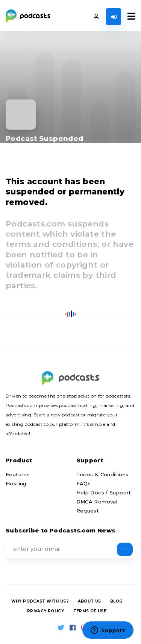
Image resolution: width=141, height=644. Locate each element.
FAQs (84, 483)
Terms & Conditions (102, 474)
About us (89, 601)
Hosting (16, 483)
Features (18, 474)
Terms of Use (90, 611)
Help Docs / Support (104, 493)
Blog (116, 601)
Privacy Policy (45, 611)
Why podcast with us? (40, 601)
